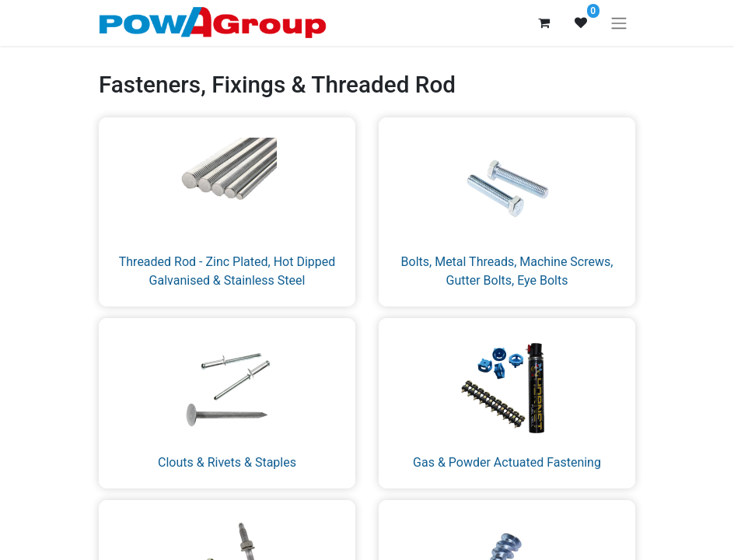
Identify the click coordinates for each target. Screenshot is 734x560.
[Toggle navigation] (619, 23)
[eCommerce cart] (544, 23)
